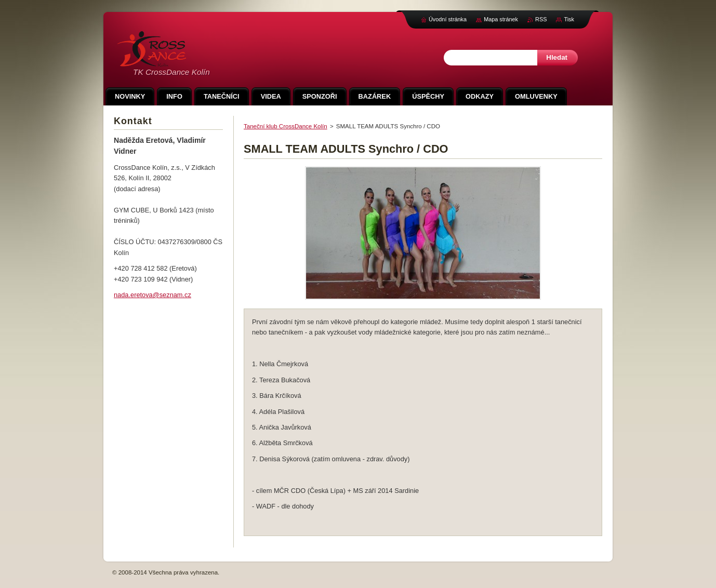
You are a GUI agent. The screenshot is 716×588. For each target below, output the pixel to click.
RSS (541, 19)
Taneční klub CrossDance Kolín (286, 126)
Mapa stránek (501, 19)
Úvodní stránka (448, 19)
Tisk (569, 19)
